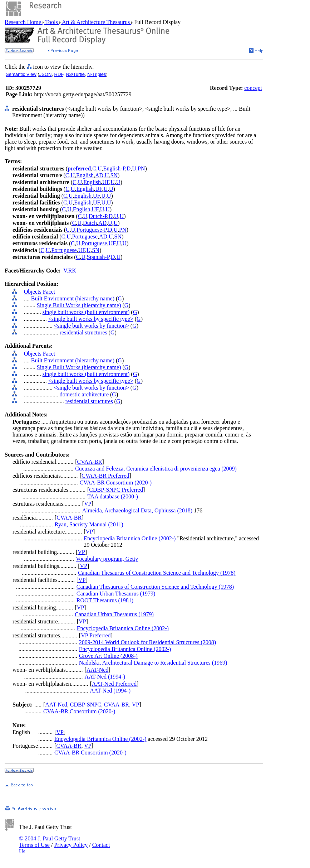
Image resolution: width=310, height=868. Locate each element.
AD (99, 175)
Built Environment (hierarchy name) (73, 298)
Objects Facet (40, 292)
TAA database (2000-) (113, 496)
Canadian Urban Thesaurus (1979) (116, 594)
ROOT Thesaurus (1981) (105, 600)
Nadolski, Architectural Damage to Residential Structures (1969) (153, 663)
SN (114, 175)
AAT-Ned (98, 670)
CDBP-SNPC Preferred (116, 490)
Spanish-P (98, 257)
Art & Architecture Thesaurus (96, 22)
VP (88, 504)
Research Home (24, 22)
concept (253, 88)
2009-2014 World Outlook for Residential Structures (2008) (147, 642)
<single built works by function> (92, 326)
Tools (52, 22)
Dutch (90, 223)
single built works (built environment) (86, 312)
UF (106, 182)
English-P (114, 168)
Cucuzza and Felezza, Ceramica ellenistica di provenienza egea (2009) (156, 469)
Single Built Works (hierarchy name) (79, 305)
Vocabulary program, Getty (107, 559)
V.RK (70, 271)
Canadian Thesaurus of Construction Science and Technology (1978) (157, 573)
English (85, 175)
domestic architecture (84, 394)
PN (141, 168)
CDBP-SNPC (86, 705)
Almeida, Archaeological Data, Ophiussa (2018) (137, 510)
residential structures (83, 332)
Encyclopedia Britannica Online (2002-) (130, 538)
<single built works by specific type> (91, 319)
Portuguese (85, 237)
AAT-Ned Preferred (114, 684)
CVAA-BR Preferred (105, 476)
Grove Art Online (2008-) (108, 656)
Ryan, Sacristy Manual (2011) (89, 524)
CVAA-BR (90, 462)
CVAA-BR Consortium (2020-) (116, 483)
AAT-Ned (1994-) (105, 677)
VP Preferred (96, 635)
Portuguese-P (92, 230)
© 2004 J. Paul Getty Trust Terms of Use (50, 842)
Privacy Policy (71, 845)
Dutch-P (98, 216)
